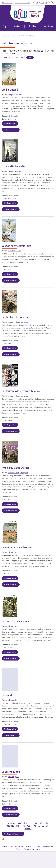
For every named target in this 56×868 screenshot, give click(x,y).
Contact (4, 846)
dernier (28, 829)
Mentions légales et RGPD (46, 846)
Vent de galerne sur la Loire (17, 246)
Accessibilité (30, 846)
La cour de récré (11, 695)
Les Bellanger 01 (10, 89)
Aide (11, 846)
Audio (17, 26)
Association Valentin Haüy (33, 849)
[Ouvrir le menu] (48, 27)
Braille (32, 26)
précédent (23, 823)
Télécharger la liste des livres (13, 834)
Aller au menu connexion (22, 3)
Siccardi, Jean (13, 552)
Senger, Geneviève (15, 95)
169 (9, 826)
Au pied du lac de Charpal (15, 468)
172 (23, 826)
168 (46, 823)
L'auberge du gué (11, 772)
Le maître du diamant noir (16, 621)
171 (17, 826)
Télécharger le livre (10, 123)
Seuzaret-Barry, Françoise (18, 322)
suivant (46, 826)
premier (12, 823)
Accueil (17, 36)
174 (34, 826)
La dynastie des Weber (14, 166)
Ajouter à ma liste (12, 130)
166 (35, 823)
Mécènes (18, 849)
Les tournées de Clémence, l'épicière (21, 391)
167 (41, 823)
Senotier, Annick (15, 251)
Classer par (6, 57)
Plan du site (19, 846)
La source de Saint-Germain (17, 547)
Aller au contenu (7, 3)
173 (29, 826)
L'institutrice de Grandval (15, 317)
